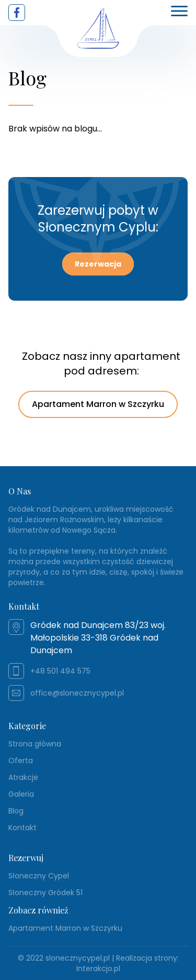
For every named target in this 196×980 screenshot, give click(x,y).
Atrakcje (23, 777)
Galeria (21, 794)
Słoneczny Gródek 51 (45, 893)
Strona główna (35, 744)
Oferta (21, 761)
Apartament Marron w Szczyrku (98, 404)
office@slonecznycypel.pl (77, 693)
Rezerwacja (98, 264)
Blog (16, 811)
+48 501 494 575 (60, 671)
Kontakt (22, 828)
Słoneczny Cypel (39, 876)
